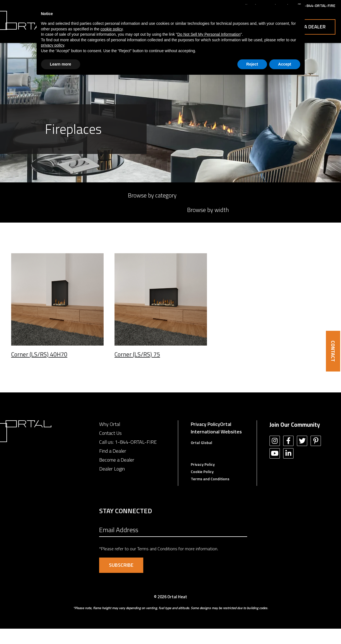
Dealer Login (112, 484)
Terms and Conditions (210, 494)
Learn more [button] (61, 64)
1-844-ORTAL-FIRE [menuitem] (319, 5)
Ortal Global (201, 458)
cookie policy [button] (112, 29)
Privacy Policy (205, 439)
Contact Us (312, 27)
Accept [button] (285, 64)
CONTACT (333, 351)
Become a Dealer (117, 475)
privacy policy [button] (53, 45)
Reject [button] (252, 64)
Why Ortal (110, 439)
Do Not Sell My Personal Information (209, 34)
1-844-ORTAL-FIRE (136, 457)
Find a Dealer (113, 466)
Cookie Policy (202, 487)
